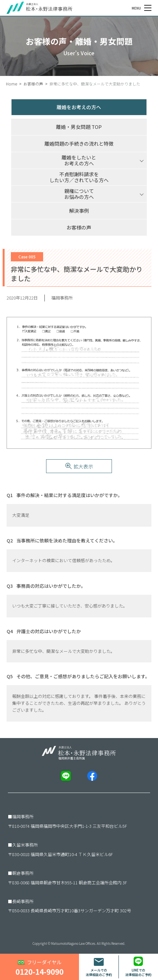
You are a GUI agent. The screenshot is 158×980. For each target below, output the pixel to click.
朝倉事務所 (23, 873)
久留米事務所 (25, 845)
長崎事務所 (23, 901)
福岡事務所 (23, 816)
